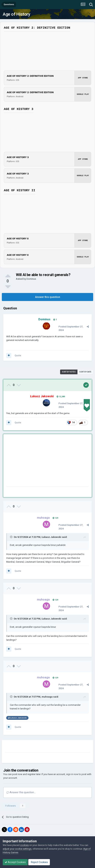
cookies (24, 845)
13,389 (61, 397)
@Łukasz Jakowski (17, 718)
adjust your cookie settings (17, 849)
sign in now (72, 774)
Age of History (16, 14)
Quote (18, 355)
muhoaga (47, 697)
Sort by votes (69, 372)
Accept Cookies (15, 862)
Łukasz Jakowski (51, 537)
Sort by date (85, 372)
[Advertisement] (49, 461)
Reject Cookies (39, 862)
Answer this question (48, 297)
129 (55, 518)
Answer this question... (21, 792)
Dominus (31, 279)
